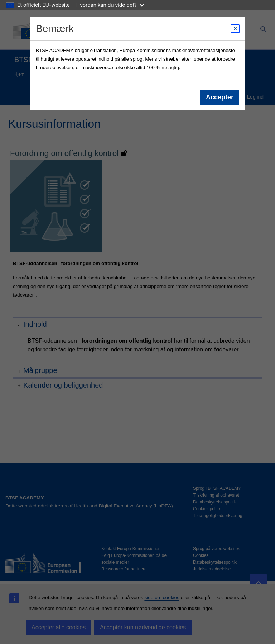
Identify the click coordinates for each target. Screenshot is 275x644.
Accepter (220, 97)
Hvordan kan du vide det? (110, 5)
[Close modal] (235, 29)
